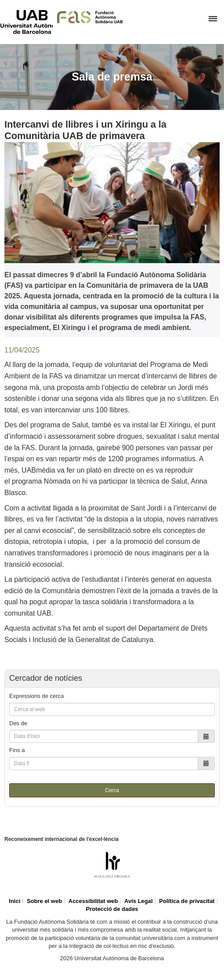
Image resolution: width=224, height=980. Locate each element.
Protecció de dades (112, 909)
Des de (18, 723)
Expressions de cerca (36, 696)
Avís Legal (139, 901)
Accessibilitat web (93, 901)
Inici (14, 901)
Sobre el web (44, 901)
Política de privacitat (187, 901)
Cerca (112, 790)
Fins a (17, 750)
